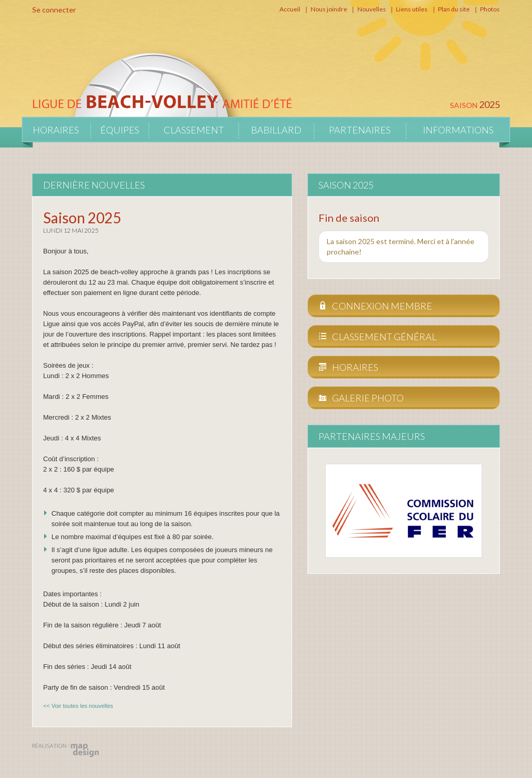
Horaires (56, 130)
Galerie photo (361, 398)
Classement (194, 130)
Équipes (120, 130)
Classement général (377, 337)
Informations (458, 130)
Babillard (276, 130)
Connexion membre (375, 306)
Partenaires (360, 130)
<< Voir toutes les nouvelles (78, 706)
